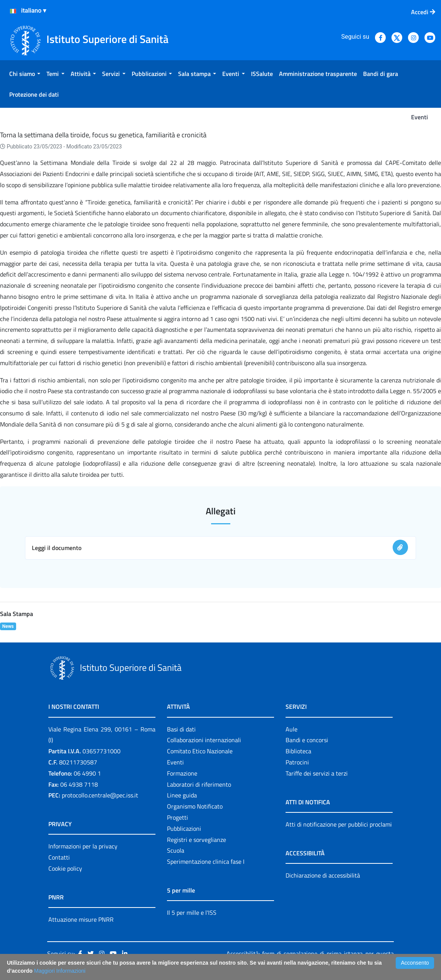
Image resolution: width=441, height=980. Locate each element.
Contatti (59, 857)
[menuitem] (25, 74)
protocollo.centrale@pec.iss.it (100, 795)
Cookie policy (65, 868)
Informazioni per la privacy (83, 846)
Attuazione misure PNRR (81, 919)
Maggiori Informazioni (60, 971)
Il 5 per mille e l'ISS (192, 912)
